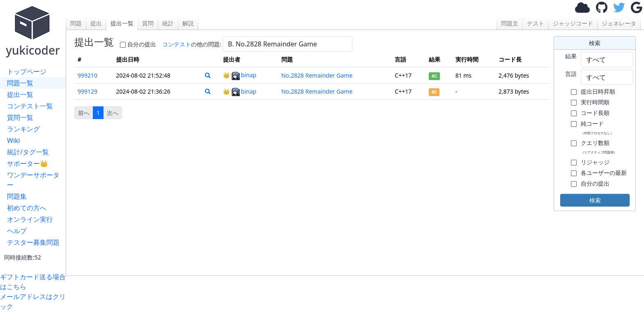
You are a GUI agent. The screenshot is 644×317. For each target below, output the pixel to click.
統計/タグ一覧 (28, 152)
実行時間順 (595, 102)
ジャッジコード (573, 23)
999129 (87, 91)
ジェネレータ (619, 23)
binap (244, 75)
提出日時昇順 (598, 91)
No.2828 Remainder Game (317, 75)
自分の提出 (142, 44)
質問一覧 (20, 117)
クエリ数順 (599, 147)
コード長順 (595, 113)
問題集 (17, 196)
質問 (148, 23)
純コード (597, 127)
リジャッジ (595, 162)
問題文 (510, 23)
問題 (76, 23)
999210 (87, 75)
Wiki (14, 140)
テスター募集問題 (33, 242)
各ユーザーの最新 (604, 173)
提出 (96, 23)
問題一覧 (20, 83)
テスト (536, 23)
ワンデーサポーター (33, 180)
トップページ (27, 71)
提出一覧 (20, 94)
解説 (188, 23)
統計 (168, 23)
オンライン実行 (30, 219)
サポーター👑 (28, 163)
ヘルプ (17, 231)
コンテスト (177, 44)
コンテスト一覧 (30, 106)
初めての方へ (27, 208)
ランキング (23, 129)
